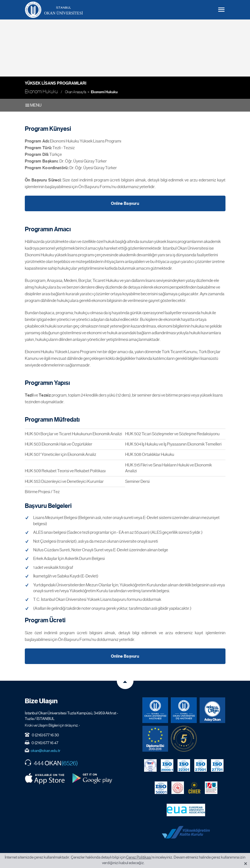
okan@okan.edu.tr (46, 747)
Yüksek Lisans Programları (56, 83)
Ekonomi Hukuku (104, 92)
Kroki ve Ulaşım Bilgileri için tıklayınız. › (52, 722)
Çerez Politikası (139, 857)
